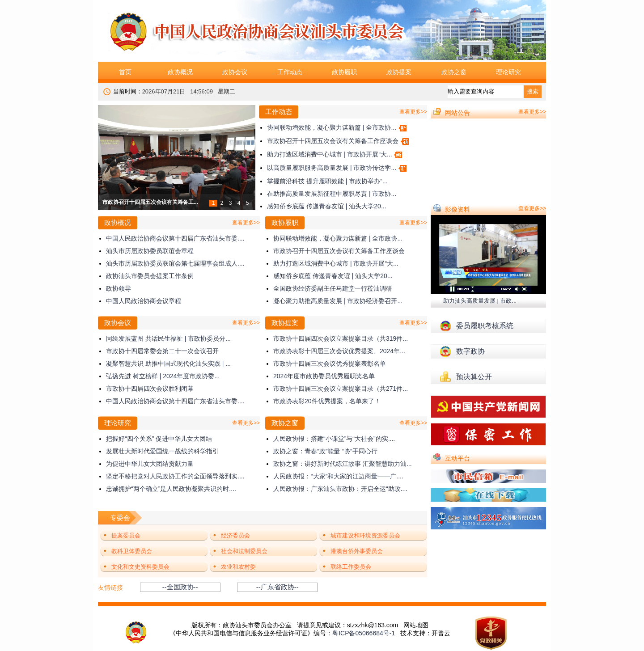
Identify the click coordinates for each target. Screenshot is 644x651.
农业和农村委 (238, 567)
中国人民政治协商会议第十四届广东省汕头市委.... (175, 238)
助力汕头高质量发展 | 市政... (480, 301)
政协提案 (399, 72)
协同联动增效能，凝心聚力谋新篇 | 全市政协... (332, 127)
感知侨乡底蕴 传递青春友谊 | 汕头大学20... (327, 206)
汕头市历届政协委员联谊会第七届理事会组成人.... (175, 263)
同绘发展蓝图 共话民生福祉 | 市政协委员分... (168, 338)
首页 (125, 72)
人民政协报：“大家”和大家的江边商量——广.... (338, 476)
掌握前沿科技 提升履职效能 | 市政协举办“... (327, 181)
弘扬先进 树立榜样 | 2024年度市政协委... (163, 376)
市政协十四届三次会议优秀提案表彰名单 (330, 364)
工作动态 (290, 72)
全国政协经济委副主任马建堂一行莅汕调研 (333, 288)
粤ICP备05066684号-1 (364, 633)
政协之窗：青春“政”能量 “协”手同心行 (325, 451)
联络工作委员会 (351, 567)
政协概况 (180, 72)
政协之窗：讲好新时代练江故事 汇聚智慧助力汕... (343, 464)
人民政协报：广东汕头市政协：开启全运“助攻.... (340, 489)
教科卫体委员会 (132, 551)
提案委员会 (126, 535)
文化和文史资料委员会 (140, 567)
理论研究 (508, 72)
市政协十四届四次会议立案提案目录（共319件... (341, 338)
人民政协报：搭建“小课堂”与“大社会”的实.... (334, 439)
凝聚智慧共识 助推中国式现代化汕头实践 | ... (168, 364)
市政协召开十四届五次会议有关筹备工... (150, 202)
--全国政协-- (180, 587)
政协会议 (235, 72)
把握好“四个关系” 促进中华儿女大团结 (159, 439)
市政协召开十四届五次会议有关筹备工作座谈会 (333, 141)
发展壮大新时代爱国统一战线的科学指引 (162, 451)
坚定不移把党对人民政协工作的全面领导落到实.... (175, 476)
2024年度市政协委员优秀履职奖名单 (324, 376)
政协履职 (344, 72)
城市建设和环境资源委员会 (365, 535)
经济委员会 (235, 535)
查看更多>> (413, 112)
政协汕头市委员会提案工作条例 (150, 276)
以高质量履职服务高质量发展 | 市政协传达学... (332, 168)
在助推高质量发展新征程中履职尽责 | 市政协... (332, 194)
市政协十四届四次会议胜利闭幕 (150, 389)
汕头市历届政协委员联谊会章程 (150, 251)
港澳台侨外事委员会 (357, 551)
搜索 (533, 91)
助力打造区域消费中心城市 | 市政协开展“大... (330, 154)
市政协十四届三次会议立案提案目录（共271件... (341, 389)
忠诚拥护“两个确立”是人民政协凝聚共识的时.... (171, 489)
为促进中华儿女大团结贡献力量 (150, 464)
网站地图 (416, 625)
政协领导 (119, 288)
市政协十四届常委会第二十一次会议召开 (162, 351)
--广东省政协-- (278, 587)
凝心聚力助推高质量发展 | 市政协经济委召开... (338, 301)
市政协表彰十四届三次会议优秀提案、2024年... (339, 351)
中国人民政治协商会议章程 (144, 301)
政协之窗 (454, 72)
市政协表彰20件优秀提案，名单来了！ (327, 401)
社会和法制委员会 (244, 551)
